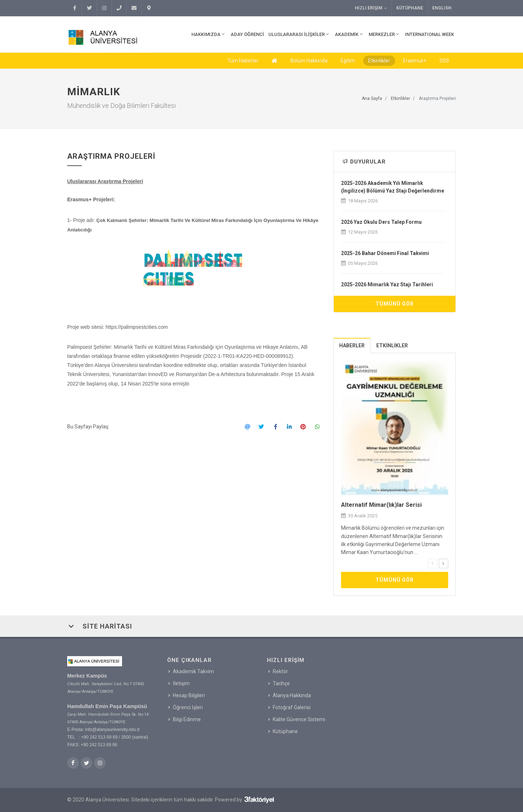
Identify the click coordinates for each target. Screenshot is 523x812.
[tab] (352, 345)
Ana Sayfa (372, 98)
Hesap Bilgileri (189, 695)
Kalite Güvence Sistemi (299, 719)
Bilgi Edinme (187, 719)
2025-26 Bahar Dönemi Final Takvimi (385, 253)
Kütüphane (410, 8)
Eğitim (348, 61)
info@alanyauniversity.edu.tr (112, 730)
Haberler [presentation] (352, 346)
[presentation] (433, 563)
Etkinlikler (379, 61)
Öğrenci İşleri (188, 707)
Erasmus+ (415, 61)
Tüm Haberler (243, 61)
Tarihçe (281, 683)
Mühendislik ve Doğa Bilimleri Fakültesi (121, 106)
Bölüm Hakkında (309, 61)
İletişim (181, 683)
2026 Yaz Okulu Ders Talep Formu (381, 222)
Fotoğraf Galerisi (292, 707)
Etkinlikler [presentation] (392, 346)
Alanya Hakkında (292, 695)
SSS (444, 61)
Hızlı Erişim (371, 8)
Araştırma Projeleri (437, 98)
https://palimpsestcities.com (137, 327)
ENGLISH (442, 8)
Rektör (280, 671)
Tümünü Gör (395, 304)
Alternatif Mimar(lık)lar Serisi (381, 505)
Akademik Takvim (193, 671)
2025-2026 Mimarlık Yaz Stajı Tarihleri (387, 284)
